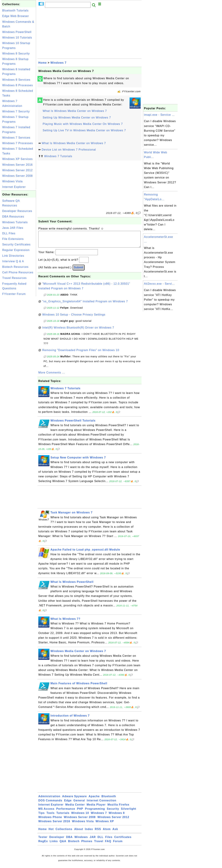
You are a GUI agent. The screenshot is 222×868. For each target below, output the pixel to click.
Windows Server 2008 (18, 176)
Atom (107, 833)
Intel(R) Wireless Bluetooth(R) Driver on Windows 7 (78, 331)
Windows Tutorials (15, 222)
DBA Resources (13, 217)
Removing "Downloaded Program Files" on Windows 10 (81, 354)
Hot (51, 833)
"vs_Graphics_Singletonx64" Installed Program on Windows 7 (85, 305)
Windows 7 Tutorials (58, 156)
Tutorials (63, 816)
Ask (115, 833)
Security (113, 812)
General (79, 804)
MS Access (46, 812)
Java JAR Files (13, 228)
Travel (99, 845)
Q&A (63, 845)
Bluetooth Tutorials (15, 10)
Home (42, 63)
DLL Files (9, 233)
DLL (100, 841)
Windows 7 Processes (18, 143)
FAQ (108, 845)
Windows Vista (12, 181)
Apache (94, 800)
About (79, 833)
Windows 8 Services (16, 80)
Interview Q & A (13, 261)
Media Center (75, 808)
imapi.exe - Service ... (159, 115)
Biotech (74, 845)
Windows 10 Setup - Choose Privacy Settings (74, 318)
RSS (98, 833)
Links (54, 845)
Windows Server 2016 (18, 165)
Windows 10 (80, 816)
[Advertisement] (19, 349)
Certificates (123, 841)
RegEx (43, 845)
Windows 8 (117, 816)
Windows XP (105, 825)
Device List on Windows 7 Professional (69, 150)
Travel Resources (14, 278)
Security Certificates (16, 244)
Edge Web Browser (16, 16)
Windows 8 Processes (18, 85)
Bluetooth (109, 800)
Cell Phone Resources (18, 272)
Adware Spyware (74, 800)
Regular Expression (16, 250)
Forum (118, 845)
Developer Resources (17, 211)
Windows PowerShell (17, 32)
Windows (81, 841)
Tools (50, 816)
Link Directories (13, 256)
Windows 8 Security (16, 54)
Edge (68, 804)
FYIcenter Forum (14, 294)
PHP (80, 812)
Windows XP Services (17, 159)
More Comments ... (52, 376)
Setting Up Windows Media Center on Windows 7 (77, 118)
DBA (69, 841)
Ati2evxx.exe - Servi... (159, 284)
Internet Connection (101, 804)
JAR (93, 841)
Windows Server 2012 (18, 170)
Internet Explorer (14, 187)
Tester (43, 841)
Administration (49, 800)
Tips (42, 816)
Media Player (96, 808)
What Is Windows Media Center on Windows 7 (75, 111)
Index (89, 833)
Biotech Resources (15, 267)
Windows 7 (58, 63)
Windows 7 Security (16, 111)
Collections (64, 833)
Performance (66, 812)
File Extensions (13, 239)
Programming (95, 812)
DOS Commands (50, 804)
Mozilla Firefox (118, 808)
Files (109, 841)
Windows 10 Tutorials (17, 38)
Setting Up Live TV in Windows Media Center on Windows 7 (84, 130)
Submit (79, 271)
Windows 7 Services (16, 138)
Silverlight (129, 812)
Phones (87, 845)
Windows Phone (50, 821)
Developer (57, 841)
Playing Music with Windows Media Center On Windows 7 (83, 124)
